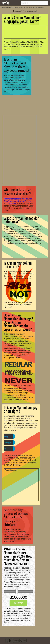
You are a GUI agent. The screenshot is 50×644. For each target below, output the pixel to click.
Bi (5, 449)
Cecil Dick (12, 204)
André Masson (10, 201)
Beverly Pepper (24, 201)
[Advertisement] (19, 149)
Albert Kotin (27, 199)
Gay (6, 436)
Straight (8, 442)
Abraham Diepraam (12, 199)
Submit (18, 603)
